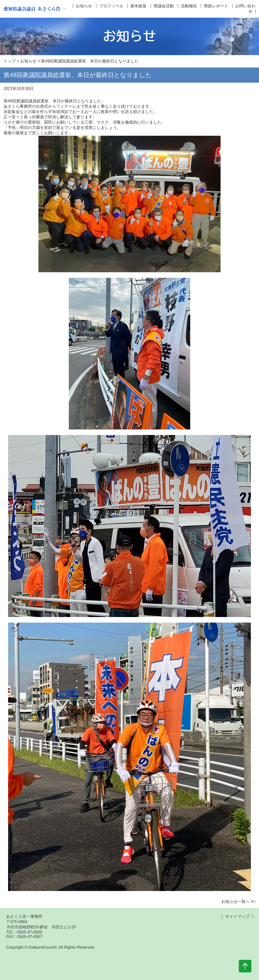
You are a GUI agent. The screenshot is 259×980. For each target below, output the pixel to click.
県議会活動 (164, 6)
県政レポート (216, 6)
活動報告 (189, 6)
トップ (10, 61)
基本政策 (138, 6)
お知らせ (84, 6)
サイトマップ (238, 916)
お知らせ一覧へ (238, 902)
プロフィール (111, 6)
